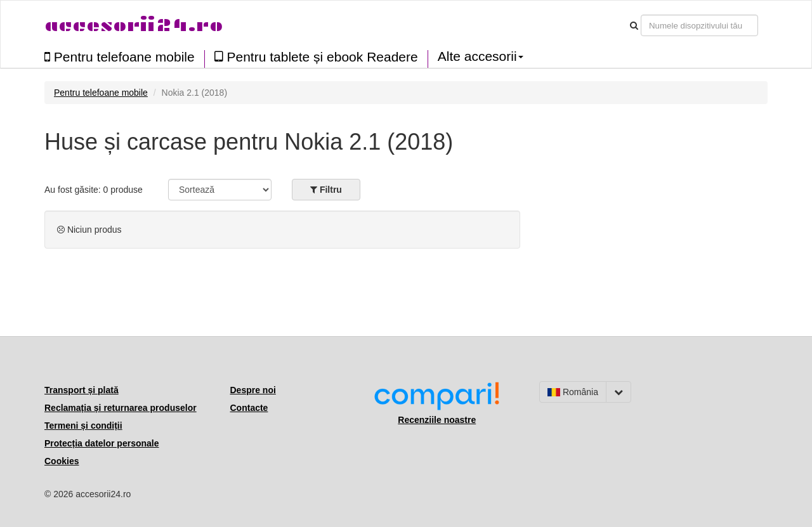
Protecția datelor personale (102, 443)
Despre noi (253, 390)
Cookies (62, 461)
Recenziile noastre (437, 420)
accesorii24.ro (134, 25)
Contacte (249, 408)
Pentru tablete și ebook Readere (316, 57)
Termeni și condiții (83, 426)
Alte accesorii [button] (481, 56)
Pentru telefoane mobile (120, 57)
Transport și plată (82, 390)
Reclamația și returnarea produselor (121, 408)
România (573, 392)
